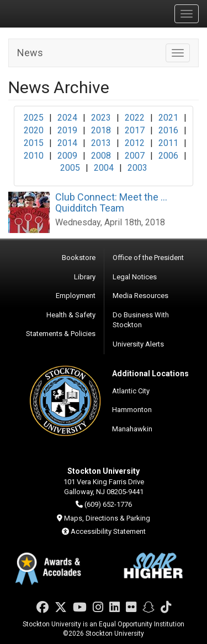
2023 (101, 118)
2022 (135, 118)
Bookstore (79, 258)
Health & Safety (71, 315)
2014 (67, 143)
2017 (135, 130)
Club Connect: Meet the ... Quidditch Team (111, 202)
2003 (137, 168)
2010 (34, 156)
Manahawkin (132, 429)
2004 (104, 168)
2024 (67, 118)
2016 (168, 130)
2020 (34, 130)
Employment (76, 296)
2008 (101, 156)
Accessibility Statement (108, 531)
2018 (101, 130)
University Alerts (138, 344)
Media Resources (140, 296)
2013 (101, 143)
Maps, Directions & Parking (107, 518)
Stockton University (61, 13)
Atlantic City (131, 391)
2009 (67, 156)
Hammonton (132, 410)
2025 (34, 118)
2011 (168, 143)
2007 (135, 156)
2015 (34, 143)
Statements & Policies (61, 334)
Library (85, 277)
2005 (70, 168)
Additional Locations (150, 374)
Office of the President (148, 258)
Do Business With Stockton (141, 320)
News (30, 53)
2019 (67, 130)
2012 (135, 143)
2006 (168, 156)
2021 (168, 118)
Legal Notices (135, 277)
